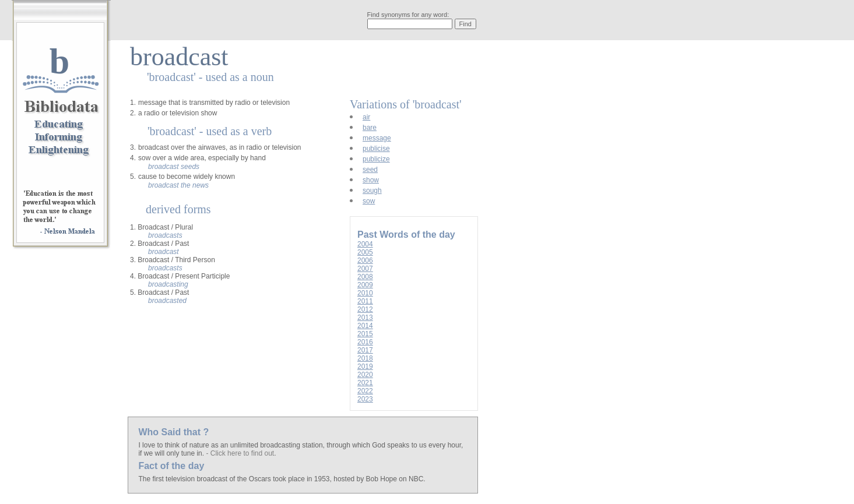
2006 (365, 260)
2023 (365, 399)
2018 (365, 358)
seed (370, 170)
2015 (365, 334)
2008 (365, 277)
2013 (365, 318)
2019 (365, 366)
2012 (365, 309)
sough (372, 191)
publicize (376, 159)
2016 (365, 342)
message (377, 138)
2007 (365, 269)
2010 (365, 293)
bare (370, 128)
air (366, 117)
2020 (365, 375)
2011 (365, 301)
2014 (365, 326)
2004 (365, 244)
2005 (365, 252)
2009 (365, 285)
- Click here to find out (240, 453)
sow (369, 201)
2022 (365, 391)
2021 (365, 383)
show (371, 180)
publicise (376, 149)
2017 (365, 350)
